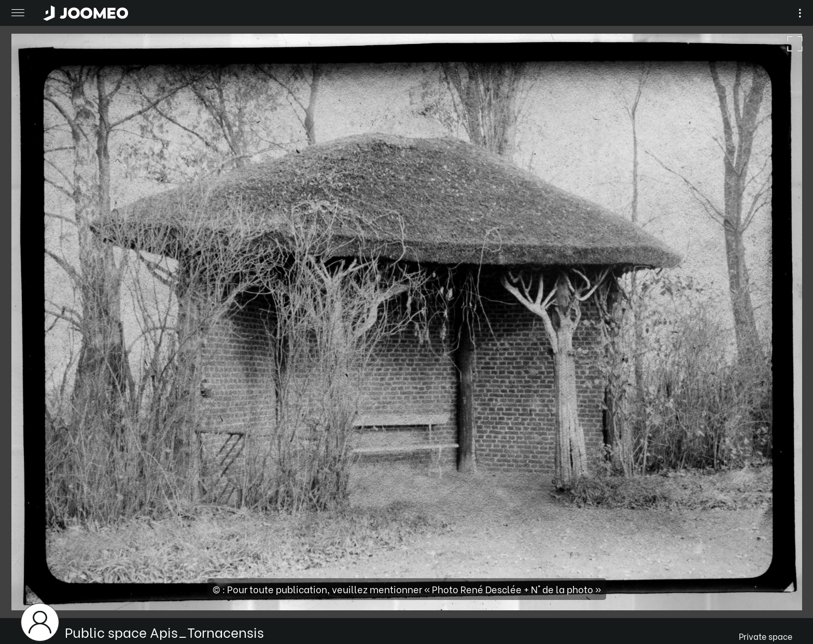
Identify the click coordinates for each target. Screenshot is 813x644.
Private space (766, 636)
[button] (27, 591)
